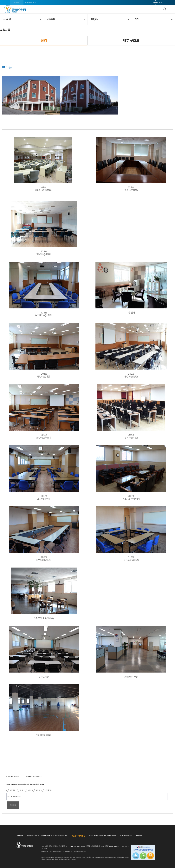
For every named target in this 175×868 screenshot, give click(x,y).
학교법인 (17, 3)
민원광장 (139, 835)
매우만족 (12, 790)
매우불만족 (48, 790)
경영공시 (20, 835)
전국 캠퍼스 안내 (30, 3)
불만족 (38, 790)
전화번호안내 (45, 835)
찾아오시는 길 (32, 835)
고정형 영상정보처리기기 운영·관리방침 (103, 835)
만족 (22, 790)
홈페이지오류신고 (126, 835)
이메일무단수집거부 (61, 835)
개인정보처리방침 (78, 836)
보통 (29, 790)
